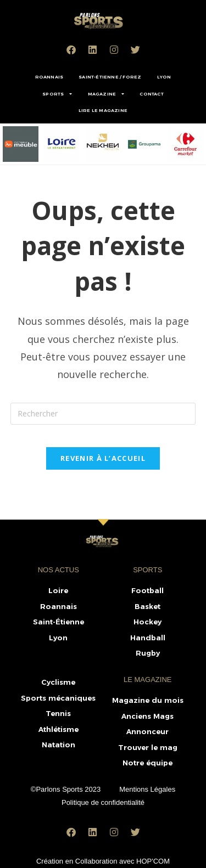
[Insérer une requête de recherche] (103, 414)
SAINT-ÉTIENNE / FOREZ (110, 77)
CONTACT (151, 94)
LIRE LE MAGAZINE (103, 110)
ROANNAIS (49, 77)
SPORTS (57, 94)
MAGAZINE (106, 94)
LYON (164, 77)
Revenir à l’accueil (103, 458)
